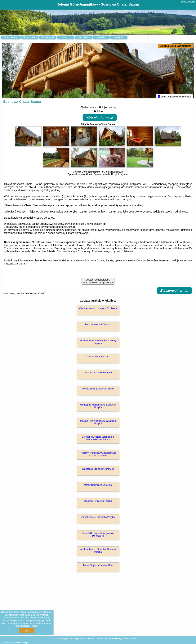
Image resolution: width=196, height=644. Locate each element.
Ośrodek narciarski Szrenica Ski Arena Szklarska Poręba (98, 440)
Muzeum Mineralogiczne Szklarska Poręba (98, 424)
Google (48, 612)
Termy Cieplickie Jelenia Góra (98, 567)
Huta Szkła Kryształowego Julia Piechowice (98, 536)
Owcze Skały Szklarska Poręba (98, 390)
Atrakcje (101, 37)
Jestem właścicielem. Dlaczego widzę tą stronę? (98, 283)
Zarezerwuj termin (175, 292)
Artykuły (119, 37)
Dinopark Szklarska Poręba (98, 503)
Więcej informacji (100, 119)
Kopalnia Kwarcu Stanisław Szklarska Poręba (98, 552)
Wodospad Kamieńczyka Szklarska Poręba (98, 408)
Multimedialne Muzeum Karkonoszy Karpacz (98, 344)
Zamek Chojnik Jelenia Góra (98, 487)
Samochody (83, 37)
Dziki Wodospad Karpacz (98, 326)
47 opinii (115, 176)
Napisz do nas (132, 638)
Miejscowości (48, 37)
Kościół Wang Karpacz (98, 358)
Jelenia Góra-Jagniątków (176, 46)
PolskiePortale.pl (21, 643)
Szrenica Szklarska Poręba (98, 374)
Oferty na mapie (30, 37)
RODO (34, 626)
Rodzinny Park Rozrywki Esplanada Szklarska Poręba (98, 456)
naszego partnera (14, 265)
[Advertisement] (98, 609)
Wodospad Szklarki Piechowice (98, 471)
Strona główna (11, 37)
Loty (65, 37)
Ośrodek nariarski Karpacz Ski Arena (98, 310)
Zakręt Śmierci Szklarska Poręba (98, 519)
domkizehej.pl (188, 2)
